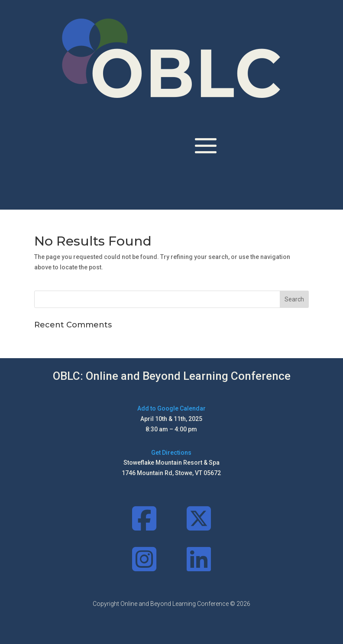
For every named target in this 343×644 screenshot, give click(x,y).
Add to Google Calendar (171, 408)
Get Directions (171, 453)
